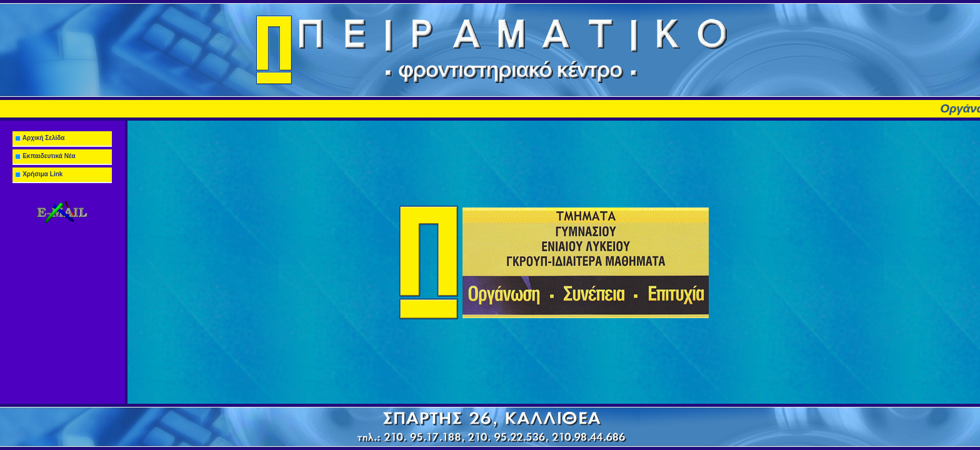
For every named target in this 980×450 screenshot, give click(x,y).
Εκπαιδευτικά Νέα (44, 156)
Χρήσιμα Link (38, 174)
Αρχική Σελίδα (39, 138)
